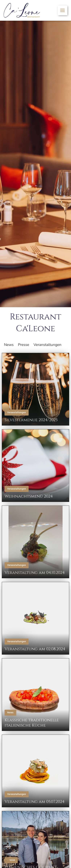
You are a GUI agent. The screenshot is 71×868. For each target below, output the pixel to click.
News (10, 712)
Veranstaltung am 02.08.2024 (35, 649)
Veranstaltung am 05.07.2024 (35, 802)
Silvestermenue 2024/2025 (31, 420)
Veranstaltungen (17, 412)
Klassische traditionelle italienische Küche (32, 723)
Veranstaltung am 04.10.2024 (35, 573)
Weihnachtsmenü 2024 (29, 496)
